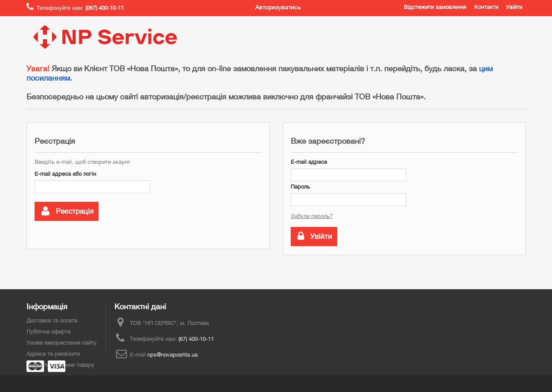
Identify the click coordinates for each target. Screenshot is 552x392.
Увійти (514, 7)
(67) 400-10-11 (196, 339)
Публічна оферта (48, 332)
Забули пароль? (312, 216)
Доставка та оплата (52, 321)
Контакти (486, 7)
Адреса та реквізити (53, 354)
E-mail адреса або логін (65, 174)
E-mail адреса (309, 162)
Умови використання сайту (61, 343)
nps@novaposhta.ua (172, 355)
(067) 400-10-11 (105, 8)
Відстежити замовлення (435, 7)
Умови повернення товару (60, 365)
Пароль (300, 187)
